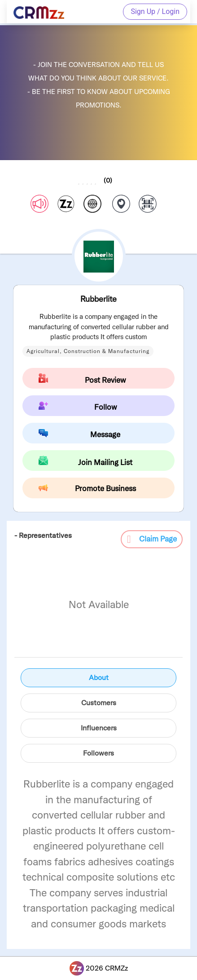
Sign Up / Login (155, 11)
